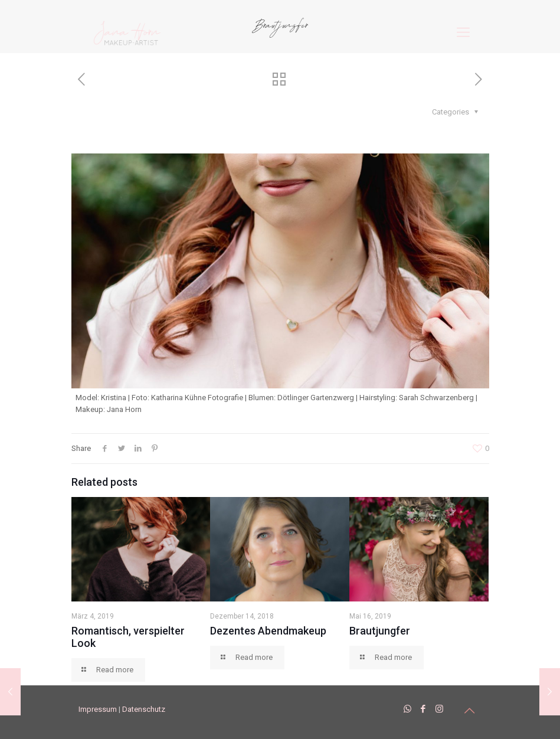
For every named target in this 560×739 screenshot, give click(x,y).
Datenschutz (144, 709)
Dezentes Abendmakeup (268, 631)
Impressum (98, 709)
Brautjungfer (380, 631)
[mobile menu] (463, 32)
